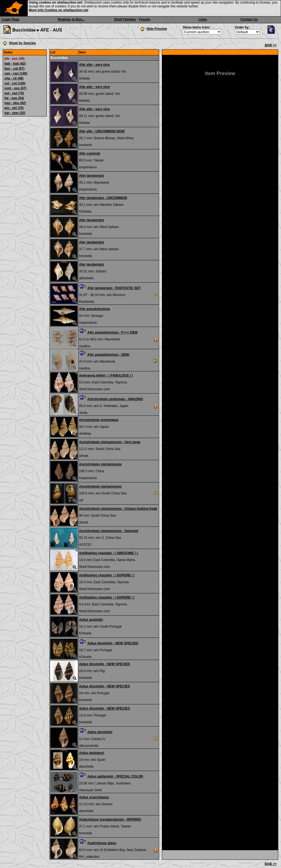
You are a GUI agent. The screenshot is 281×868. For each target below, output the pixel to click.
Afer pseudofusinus (95, 309)
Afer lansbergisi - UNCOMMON (103, 198)
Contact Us (249, 19)
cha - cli (14, 78)
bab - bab (15, 64)
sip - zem (15, 113)
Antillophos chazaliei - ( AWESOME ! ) (108, 553)
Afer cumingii (90, 153)
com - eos (16, 88)
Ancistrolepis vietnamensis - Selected (109, 531)
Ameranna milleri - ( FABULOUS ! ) (106, 375)
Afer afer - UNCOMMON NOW (102, 131)
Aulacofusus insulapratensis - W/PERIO (110, 819)
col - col (15, 83)
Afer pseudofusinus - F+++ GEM (112, 332)
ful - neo (14, 98)
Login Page (11, 19)
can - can (16, 73)
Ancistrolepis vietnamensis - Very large (110, 442)
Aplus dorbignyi (92, 753)
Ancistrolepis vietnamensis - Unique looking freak (118, 509)
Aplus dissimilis (100, 732)
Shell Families (125, 19)
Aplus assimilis (91, 620)
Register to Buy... (71, 19)
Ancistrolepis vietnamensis (100, 464)
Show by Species (23, 43)
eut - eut (14, 93)
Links (203, 19)
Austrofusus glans (102, 843)
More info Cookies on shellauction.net (59, 10)
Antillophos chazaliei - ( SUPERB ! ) (107, 575)
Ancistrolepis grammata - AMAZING (115, 399)
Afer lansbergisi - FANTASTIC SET (114, 288)
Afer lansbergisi (92, 176)
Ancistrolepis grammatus (99, 420)
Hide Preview (157, 29)
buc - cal (14, 69)
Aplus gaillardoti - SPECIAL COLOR (115, 776)
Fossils (144, 19)
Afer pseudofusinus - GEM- (109, 355)
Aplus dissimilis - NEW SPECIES (113, 643)
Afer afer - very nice (94, 65)
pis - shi (14, 108)
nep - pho (15, 103)
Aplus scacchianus (94, 797)
